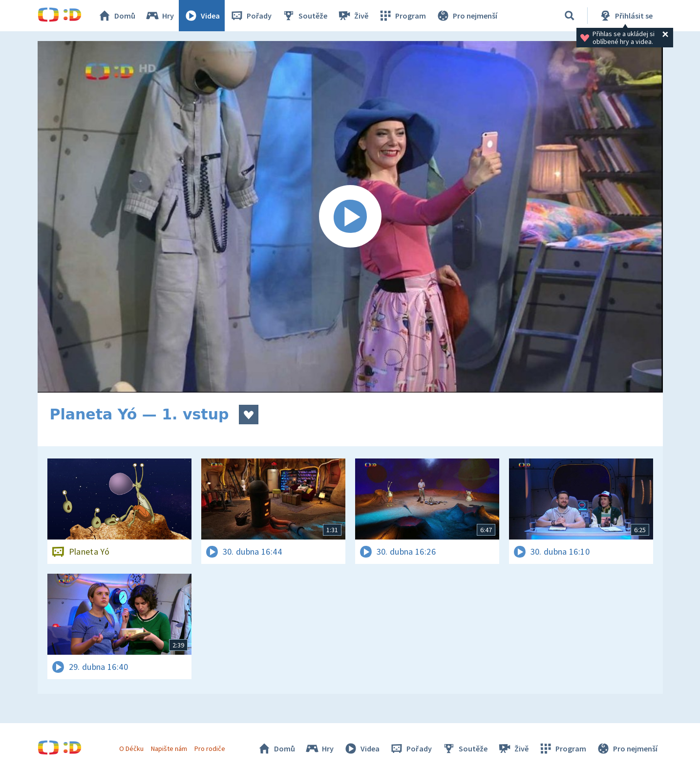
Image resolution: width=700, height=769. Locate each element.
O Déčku (131, 748)
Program (402, 16)
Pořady (251, 16)
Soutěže (304, 16)
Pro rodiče (210, 748)
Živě (353, 16)
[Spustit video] (350, 217)
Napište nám (169, 748)
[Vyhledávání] (570, 16)
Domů (116, 16)
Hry (159, 16)
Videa (202, 16)
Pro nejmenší (467, 16)
